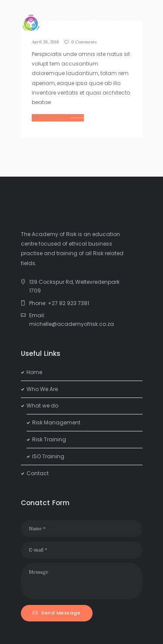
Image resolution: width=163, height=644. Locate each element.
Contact (38, 473)
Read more (49, 118)
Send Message (61, 613)
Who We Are (42, 389)
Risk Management (56, 422)
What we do (42, 406)
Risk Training (49, 439)
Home (34, 372)
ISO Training (48, 456)
